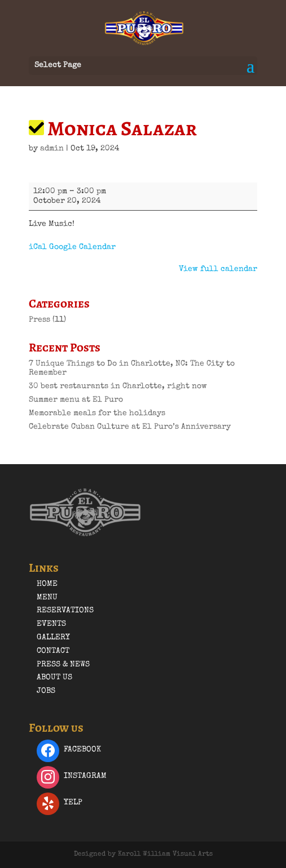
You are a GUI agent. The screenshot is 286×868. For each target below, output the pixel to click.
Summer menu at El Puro (76, 400)
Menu (47, 598)
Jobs (46, 691)
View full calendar (218, 269)
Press (39, 320)
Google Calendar (82, 247)
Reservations (65, 611)
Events (51, 624)
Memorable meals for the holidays (97, 413)
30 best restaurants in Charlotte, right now (118, 386)
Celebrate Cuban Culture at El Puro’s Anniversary (130, 427)
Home (47, 584)
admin (52, 149)
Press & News (63, 665)
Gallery (53, 638)
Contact (53, 651)
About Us (54, 678)
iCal (38, 247)
